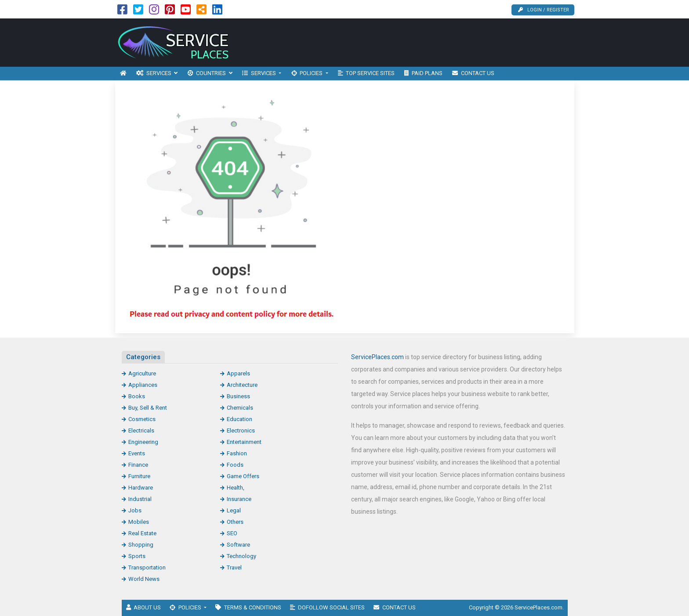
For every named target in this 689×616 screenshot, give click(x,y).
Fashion (237, 453)
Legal (234, 510)
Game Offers (243, 476)
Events (137, 453)
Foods (235, 465)
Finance (138, 465)
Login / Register (544, 10)
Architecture (242, 385)
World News (144, 579)
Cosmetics (142, 419)
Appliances (143, 385)
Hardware (141, 488)
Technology (241, 556)
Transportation (147, 567)
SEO (232, 533)
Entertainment (244, 442)
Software (238, 545)
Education (239, 419)
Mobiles (139, 522)
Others (235, 522)
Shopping (141, 545)
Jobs (135, 510)
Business (238, 396)
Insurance (239, 499)
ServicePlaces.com (377, 357)
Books (137, 396)
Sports (137, 556)
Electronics (241, 430)
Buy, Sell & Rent (148, 408)
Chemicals (240, 408)
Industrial (140, 499)
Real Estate (142, 533)
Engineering (143, 442)
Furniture (139, 476)
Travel (234, 567)
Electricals (141, 430)
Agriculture (142, 373)
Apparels (238, 373)
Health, (236, 488)
